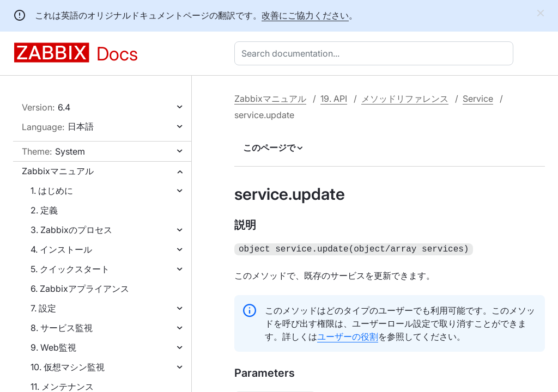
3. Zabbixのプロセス (71, 230)
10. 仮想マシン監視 (68, 367)
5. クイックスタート (70, 269)
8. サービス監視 (62, 328)
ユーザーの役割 (348, 335)
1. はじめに (52, 191)
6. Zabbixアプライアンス (80, 289)
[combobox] (376, 53)
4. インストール (61, 249)
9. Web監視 (53, 347)
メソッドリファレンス (405, 99)
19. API (334, 99)
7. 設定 (43, 308)
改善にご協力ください (305, 15)
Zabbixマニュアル (58, 171)
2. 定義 (44, 210)
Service (478, 99)
